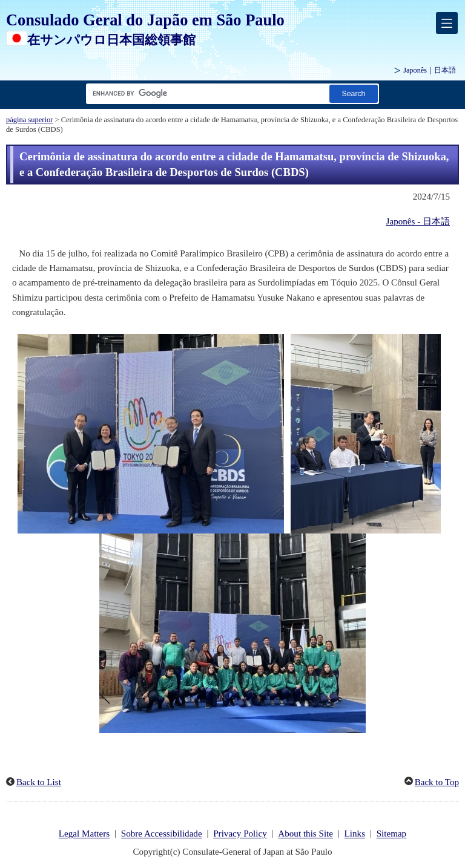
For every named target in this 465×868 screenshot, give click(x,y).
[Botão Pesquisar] (354, 93)
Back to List (39, 782)
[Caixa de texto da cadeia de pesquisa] (205, 93)
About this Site (305, 834)
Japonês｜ (430, 70)
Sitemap (392, 834)
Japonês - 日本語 (418, 221)
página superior (29, 120)
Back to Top (437, 782)
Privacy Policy (240, 834)
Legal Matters (84, 834)
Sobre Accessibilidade (162, 834)
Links (355, 834)
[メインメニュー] (447, 23)
